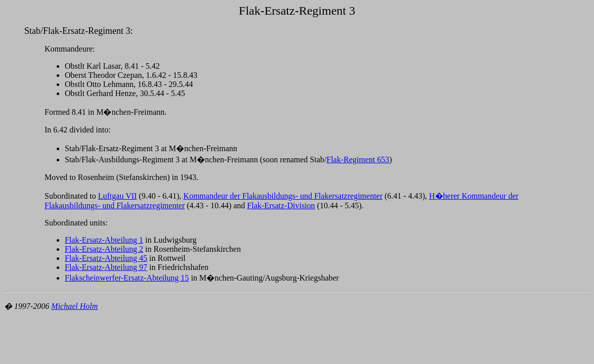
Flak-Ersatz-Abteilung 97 (106, 267)
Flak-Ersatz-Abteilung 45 (106, 258)
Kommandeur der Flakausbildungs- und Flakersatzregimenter (283, 196)
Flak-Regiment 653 (358, 160)
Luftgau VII (118, 196)
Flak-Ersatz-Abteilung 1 (104, 240)
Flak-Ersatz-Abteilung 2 (104, 249)
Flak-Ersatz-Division (281, 206)
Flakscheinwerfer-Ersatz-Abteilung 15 (127, 278)
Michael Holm (74, 306)
